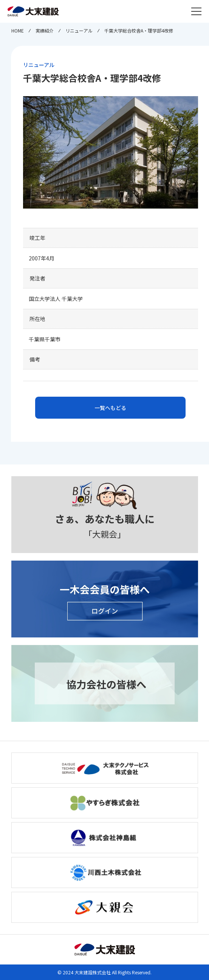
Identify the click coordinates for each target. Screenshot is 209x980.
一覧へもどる (110, 408)
